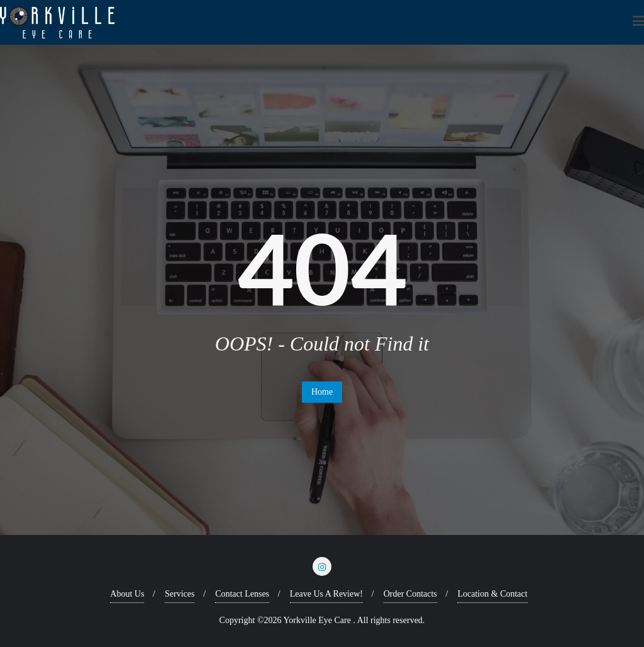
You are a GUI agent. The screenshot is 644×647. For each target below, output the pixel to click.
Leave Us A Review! (326, 594)
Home (322, 392)
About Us (127, 594)
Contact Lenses (242, 594)
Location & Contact (492, 594)
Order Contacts (410, 594)
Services (180, 594)
